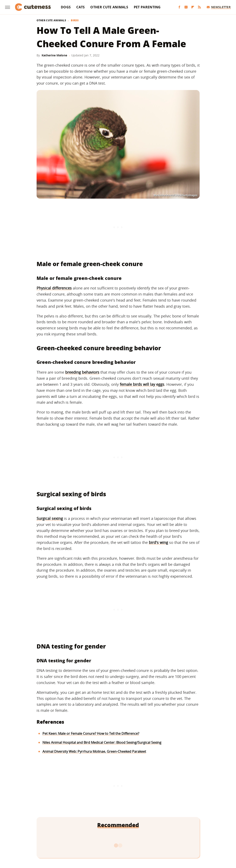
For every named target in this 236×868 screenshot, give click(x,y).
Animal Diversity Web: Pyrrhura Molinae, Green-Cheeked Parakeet (94, 751)
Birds (75, 20)
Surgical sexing (50, 518)
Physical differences (54, 288)
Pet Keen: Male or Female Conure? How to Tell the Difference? (91, 733)
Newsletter (219, 7)
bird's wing (158, 542)
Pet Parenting (147, 7)
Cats (80, 7)
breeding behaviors (82, 372)
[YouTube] (186, 7)
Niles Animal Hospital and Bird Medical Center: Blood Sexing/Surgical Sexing (102, 742)
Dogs (66, 7)
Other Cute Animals (109, 7)
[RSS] (199, 7)
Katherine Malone (54, 55)
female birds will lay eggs (142, 384)
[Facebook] (179, 7)
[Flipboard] (193, 7)
